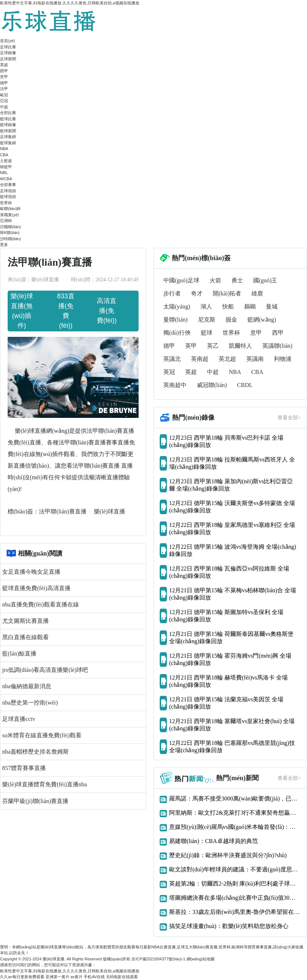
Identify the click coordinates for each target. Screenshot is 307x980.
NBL (4, 173)
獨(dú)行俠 (177, 333)
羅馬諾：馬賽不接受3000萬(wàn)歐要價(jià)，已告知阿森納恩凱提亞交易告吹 (235, 798)
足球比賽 (8, 47)
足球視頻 (8, 191)
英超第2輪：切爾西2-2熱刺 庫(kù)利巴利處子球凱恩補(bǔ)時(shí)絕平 (235, 884)
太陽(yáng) (177, 306)
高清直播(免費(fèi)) (107, 311)
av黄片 (77, 977)
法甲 (4, 89)
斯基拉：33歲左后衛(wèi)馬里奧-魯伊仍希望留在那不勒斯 (235, 912)
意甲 (4, 77)
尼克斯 (207, 320)
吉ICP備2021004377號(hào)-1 (158, 959)
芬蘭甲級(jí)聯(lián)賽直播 (35, 801)
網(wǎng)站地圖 (201, 959)
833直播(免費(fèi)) (66, 311)
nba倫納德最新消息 (27, 686)
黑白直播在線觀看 (25, 637)
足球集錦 (8, 137)
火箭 (215, 280)
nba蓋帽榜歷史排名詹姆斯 (35, 752)
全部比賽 (8, 113)
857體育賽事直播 (24, 768)
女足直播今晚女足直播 (31, 572)
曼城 (272, 306)
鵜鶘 (250, 306)
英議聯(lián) (277, 346)
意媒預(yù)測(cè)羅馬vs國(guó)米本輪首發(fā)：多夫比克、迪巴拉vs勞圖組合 (235, 827)
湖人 (206, 306)
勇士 (237, 280)
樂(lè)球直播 (109, 511)
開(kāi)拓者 (227, 293)
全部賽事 (8, 185)
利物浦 (283, 359)
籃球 (207, 333)
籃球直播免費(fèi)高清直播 (36, 588)
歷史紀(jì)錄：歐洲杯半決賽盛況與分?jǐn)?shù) (228, 855)
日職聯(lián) (10, 227)
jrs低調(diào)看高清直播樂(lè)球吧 (45, 670)
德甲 (4, 83)
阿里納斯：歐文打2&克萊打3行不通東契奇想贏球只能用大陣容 (235, 813)
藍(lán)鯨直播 (19, 654)
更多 (4, 245)
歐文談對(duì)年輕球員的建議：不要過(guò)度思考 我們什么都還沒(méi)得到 (235, 869)
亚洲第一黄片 (57, 977)
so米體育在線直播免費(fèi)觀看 (42, 735)
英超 (4, 65)
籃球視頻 (8, 197)
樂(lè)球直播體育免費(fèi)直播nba (45, 784)
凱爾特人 (240, 346)
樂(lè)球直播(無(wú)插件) (22, 311)
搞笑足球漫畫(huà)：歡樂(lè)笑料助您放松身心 (229, 926)
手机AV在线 (94, 977)
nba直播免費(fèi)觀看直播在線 (41, 604)
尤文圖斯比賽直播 (25, 621)
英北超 (227, 359)
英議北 (172, 359)
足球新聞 (8, 59)
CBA (4, 155)
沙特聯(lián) (10, 239)
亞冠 (4, 101)
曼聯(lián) (176, 320)
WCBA (6, 179)
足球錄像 (8, 53)
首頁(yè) (7, 41)
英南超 (200, 359)
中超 (4, 107)
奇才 (197, 293)
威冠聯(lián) (212, 385)
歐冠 (4, 95)
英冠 (169, 372)
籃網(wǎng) (262, 320)
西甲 (4, 71)
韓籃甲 (6, 167)
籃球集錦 (8, 143)
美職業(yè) (9, 215)
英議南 (255, 359)
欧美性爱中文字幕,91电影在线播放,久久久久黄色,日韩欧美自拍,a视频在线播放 (70, 3)
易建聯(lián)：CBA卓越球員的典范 (214, 841)
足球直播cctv (19, 719)
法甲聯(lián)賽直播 (63, 511)
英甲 (191, 346)
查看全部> (289, 418)
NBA (4, 149)
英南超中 (175, 385)
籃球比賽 (8, 119)
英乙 (213, 346)
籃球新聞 (8, 131)
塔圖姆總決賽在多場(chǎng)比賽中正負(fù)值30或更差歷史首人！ (235, 898)
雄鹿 (257, 293)
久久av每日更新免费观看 (22, 977)
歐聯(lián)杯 (10, 209)
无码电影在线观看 (122, 977)
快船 (228, 306)
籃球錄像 (8, 125)
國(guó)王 (265, 280)
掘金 (231, 320)
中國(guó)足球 (181, 280)
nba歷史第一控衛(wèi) (30, 703)
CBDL (245, 385)
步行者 (172, 293)
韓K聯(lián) (10, 233)
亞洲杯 (6, 221)
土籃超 (6, 161)
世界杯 (6, 203)
